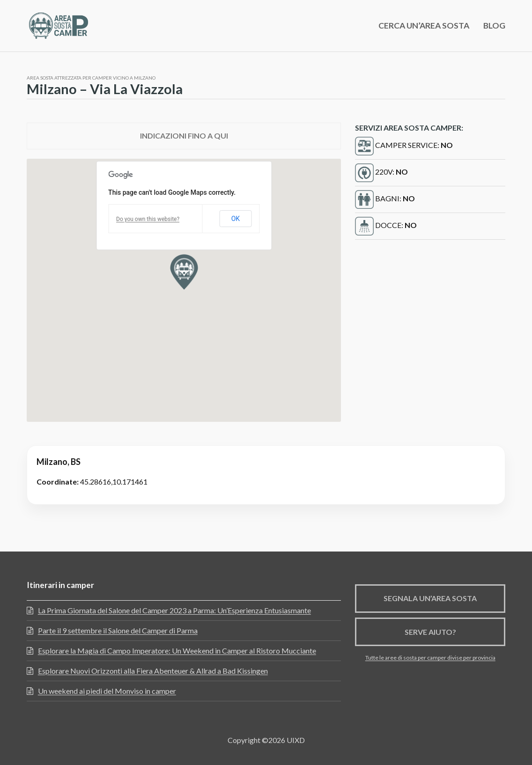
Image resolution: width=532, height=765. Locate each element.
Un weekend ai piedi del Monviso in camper (107, 691)
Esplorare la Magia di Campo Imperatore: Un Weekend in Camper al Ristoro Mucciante (177, 651)
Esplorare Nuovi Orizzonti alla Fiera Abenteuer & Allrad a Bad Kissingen (153, 671)
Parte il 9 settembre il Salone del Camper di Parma (118, 630)
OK (236, 219)
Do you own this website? (148, 219)
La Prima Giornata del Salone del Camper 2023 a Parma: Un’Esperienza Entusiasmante (174, 610)
